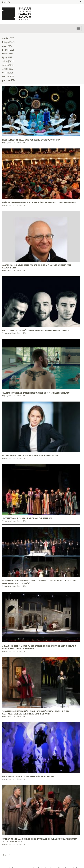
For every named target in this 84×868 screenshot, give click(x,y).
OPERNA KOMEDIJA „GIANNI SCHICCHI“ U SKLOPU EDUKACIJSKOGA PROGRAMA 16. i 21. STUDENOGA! (40, 840)
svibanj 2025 (8, 61)
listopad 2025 (8, 42)
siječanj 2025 (8, 76)
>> (9, 855)
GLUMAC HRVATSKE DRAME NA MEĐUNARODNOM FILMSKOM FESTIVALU (36, 393)
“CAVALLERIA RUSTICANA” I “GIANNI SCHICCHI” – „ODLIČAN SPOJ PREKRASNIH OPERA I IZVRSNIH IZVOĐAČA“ (39, 582)
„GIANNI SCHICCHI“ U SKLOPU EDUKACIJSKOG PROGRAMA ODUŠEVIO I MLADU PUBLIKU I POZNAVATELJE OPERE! (39, 647)
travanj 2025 (8, 65)
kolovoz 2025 (8, 50)
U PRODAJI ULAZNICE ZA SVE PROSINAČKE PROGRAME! (28, 776)
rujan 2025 (7, 46)
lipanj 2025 (7, 57)
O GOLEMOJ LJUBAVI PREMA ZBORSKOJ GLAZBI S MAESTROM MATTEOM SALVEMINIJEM (37, 266)
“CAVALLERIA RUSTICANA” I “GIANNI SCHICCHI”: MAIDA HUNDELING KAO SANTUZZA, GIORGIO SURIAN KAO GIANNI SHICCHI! (36, 713)
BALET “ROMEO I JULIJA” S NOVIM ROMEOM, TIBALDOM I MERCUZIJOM (36, 330)
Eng (9, 2)
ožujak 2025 (8, 69)
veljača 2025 (8, 73)
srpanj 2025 (8, 54)
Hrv (4, 2)
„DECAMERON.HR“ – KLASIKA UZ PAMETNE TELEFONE (27, 518)
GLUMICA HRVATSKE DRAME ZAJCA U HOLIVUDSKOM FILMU (30, 456)
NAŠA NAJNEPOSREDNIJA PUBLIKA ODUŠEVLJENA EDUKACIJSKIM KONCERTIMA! (40, 203)
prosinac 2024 (9, 80)
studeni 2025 (8, 38)
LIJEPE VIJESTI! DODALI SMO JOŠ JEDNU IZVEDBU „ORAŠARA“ (31, 140)
